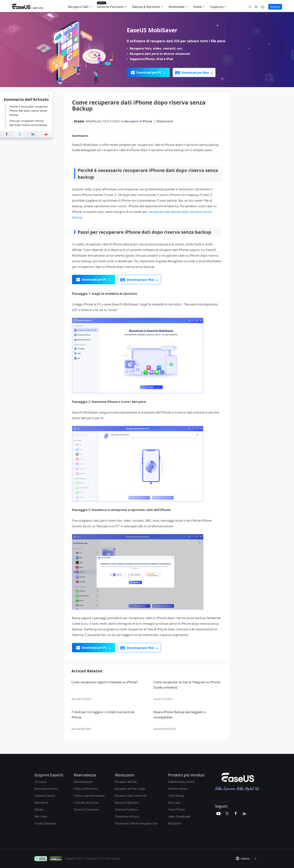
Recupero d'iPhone (138, 121)
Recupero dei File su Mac (130, 789)
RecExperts (175, 823)
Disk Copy (174, 803)
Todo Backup (176, 796)
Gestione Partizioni (110, 7)
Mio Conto (41, 816)
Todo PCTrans (177, 810)
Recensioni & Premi (46, 789)
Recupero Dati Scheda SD (131, 796)
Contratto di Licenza (86, 803)
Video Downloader (179, 816)
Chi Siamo (41, 782)
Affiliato (39, 810)
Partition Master (178, 789)
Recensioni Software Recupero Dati (136, 823)
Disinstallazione (83, 782)
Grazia (79, 121)
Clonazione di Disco (127, 816)
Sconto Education (45, 823)
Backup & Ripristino (146, 7)
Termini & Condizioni (86, 810)
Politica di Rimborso (86, 789)
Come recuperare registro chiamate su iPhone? (105, 682)
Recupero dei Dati (126, 782)
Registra (275, 7)
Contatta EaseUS (45, 796)
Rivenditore (41, 803)
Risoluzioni (165, 121)
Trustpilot (222, 802)
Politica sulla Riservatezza (89, 796)
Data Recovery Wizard (181, 782)
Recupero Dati (78, 7)
